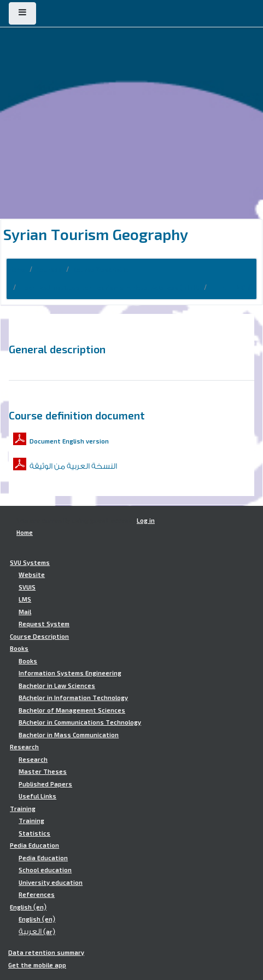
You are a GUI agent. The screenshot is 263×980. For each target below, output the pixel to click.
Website (32, 575)
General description (57, 349)
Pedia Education (34, 845)
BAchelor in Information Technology (73, 698)
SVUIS (27, 587)
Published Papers (45, 784)
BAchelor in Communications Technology (80, 722)
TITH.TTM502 (232, 288)
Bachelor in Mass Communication (69, 735)
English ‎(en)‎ (28, 907)
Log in (146, 521)
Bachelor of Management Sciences (72, 710)
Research (24, 747)
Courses (49, 270)
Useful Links (37, 796)
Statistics (34, 833)
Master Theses (43, 772)
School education (45, 870)
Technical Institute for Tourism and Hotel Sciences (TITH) (110, 288)
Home (17, 270)
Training (23, 809)
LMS (25, 599)
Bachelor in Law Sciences (57, 686)
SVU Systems (30, 563)
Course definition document (77, 415)
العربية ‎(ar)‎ (37, 932)
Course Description (103, 270)
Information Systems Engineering (70, 673)
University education (51, 883)
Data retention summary (46, 953)
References (37, 895)
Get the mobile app (37, 965)
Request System (44, 624)
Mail (25, 612)
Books (19, 649)
